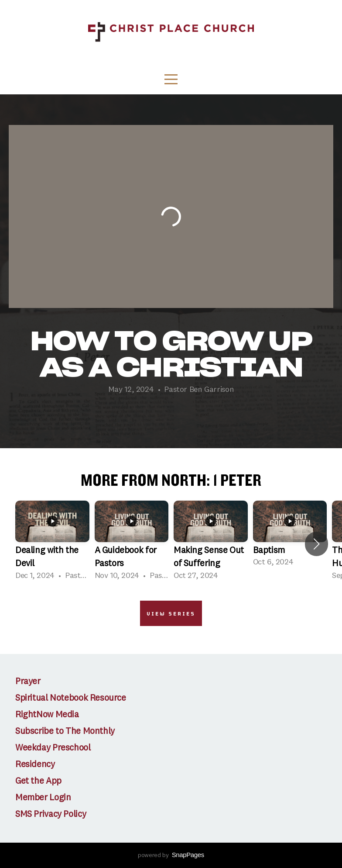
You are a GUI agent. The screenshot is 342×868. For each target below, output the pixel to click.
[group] (52, 544)
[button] (316, 544)
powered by (171, 855)
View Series (171, 613)
